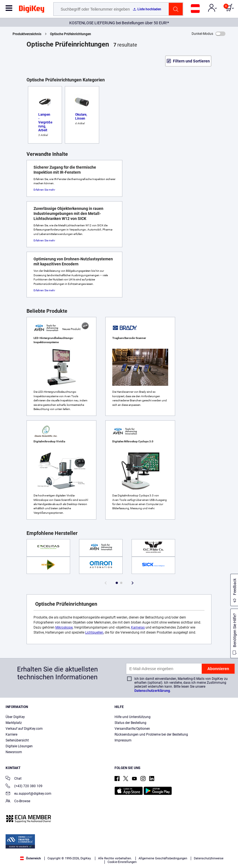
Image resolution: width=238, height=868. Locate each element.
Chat (14, 779)
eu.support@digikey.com (28, 794)
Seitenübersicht (17, 740)
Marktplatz (14, 723)
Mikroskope (64, 627)
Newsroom (14, 752)
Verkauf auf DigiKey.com (24, 729)
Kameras (138, 627)
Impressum (123, 740)
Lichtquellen (94, 632)
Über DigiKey (15, 717)
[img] (32, 10)
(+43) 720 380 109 (24, 786)
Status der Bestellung (130, 723)
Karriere (11, 734)
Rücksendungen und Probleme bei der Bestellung (151, 734)
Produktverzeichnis (27, 34)
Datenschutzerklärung (152, 691)
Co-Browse (18, 802)
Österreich (30, 858)
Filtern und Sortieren (191, 61)
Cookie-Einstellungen (122, 862)
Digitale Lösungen (19, 746)
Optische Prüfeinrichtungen (71, 34)
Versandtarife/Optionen (132, 729)
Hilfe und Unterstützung (133, 717)
